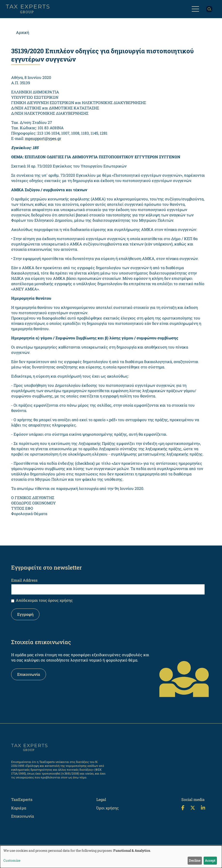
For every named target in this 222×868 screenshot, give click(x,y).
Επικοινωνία (29, 674)
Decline (195, 860)
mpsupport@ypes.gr (43, 138)
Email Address (24, 580)
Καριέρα (19, 808)
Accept (210, 860)
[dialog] (111, 857)
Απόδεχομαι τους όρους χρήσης (44, 600)
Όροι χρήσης (108, 808)
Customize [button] (12, 860)
